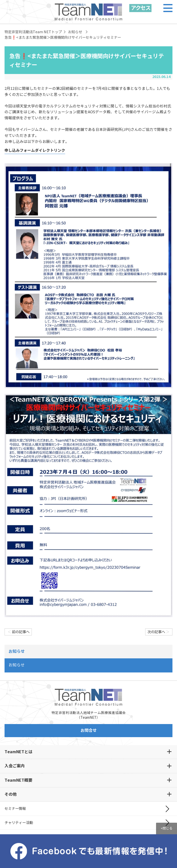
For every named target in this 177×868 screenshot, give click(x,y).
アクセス (141, 8)
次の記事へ (159, 632)
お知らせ (75, 32)
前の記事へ (18, 632)
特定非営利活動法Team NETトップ (33, 32)
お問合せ (89, 731)
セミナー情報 (15, 809)
